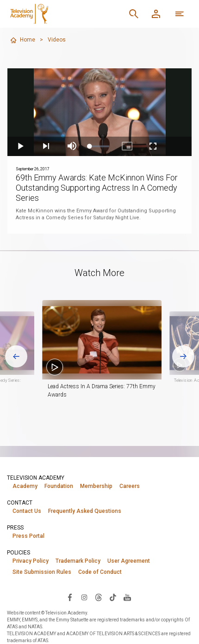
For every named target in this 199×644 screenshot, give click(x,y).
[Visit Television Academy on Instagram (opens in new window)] (84, 597)
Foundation (59, 486)
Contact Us (27, 511)
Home (22, 40)
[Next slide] (183, 356)
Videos (57, 40)
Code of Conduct (100, 572)
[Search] (134, 14)
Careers (130, 486)
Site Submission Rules (42, 572)
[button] (112, 340)
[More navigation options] (180, 14)
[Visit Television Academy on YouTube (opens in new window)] (127, 597)
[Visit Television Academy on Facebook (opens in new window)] (70, 597)
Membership (96, 486)
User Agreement (129, 561)
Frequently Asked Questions (85, 511)
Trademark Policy (78, 561)
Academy (25, 486)
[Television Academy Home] (59, 14)
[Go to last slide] (16, 356)
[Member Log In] (156, 14)
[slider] (100, 146)
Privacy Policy (31, 561)
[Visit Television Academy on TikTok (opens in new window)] (113, 597)
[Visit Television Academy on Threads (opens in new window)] (99, 597)
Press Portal (28, 536)
